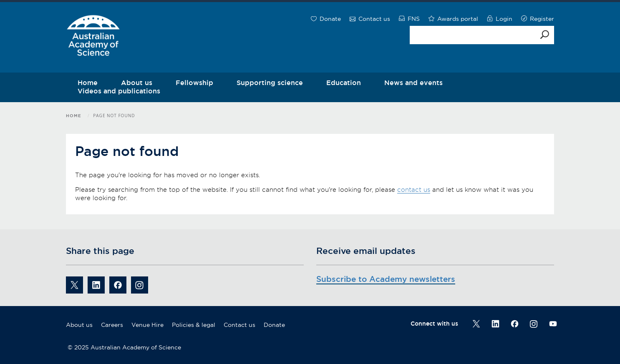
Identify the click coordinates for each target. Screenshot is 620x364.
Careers (112, 325)
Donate (274, 325)
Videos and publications (119, 91)
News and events (413, 83)
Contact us (239, 325)
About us (79, 325)
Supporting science (270, 83)
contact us (414, 190)
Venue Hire (147, 325)
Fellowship (194, 83)
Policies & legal (194, 325)
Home (74, 116)
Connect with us (434, 324)
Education (344, 83)
